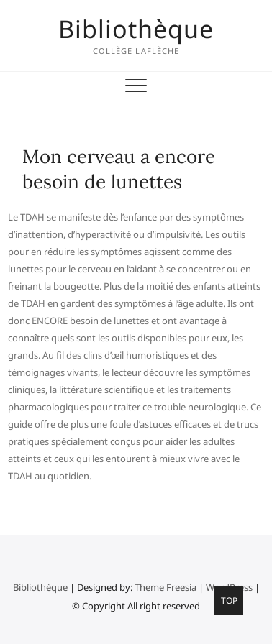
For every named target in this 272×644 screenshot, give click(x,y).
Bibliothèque (136, 29)
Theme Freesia (166, 587)
